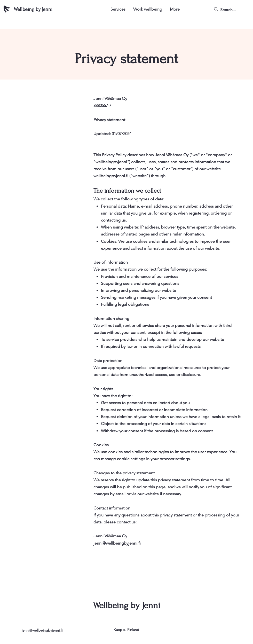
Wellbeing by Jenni (33, 9)
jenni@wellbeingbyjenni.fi (42, 630)
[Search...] (230, 10)
